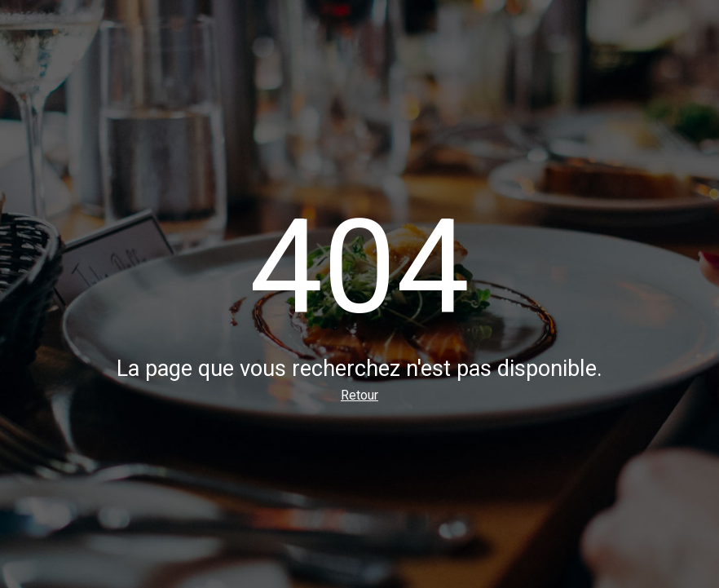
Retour (359, 395)
